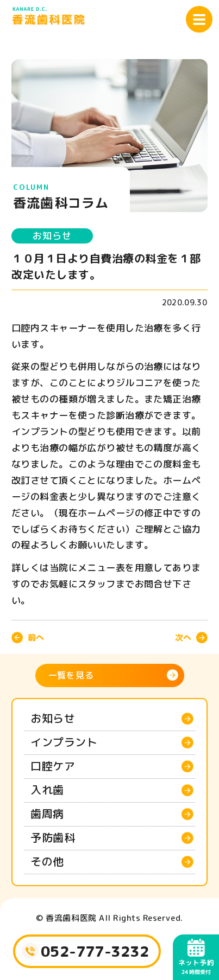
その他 (47, 861)
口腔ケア (53, 766)
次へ (183, 638)
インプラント (64, 742)
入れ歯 (47, 790)
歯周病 (47, 814)
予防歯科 (53, 837)
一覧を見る (71, 675)
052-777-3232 (95, 951)
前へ (36, 638)
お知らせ (52, 236)
